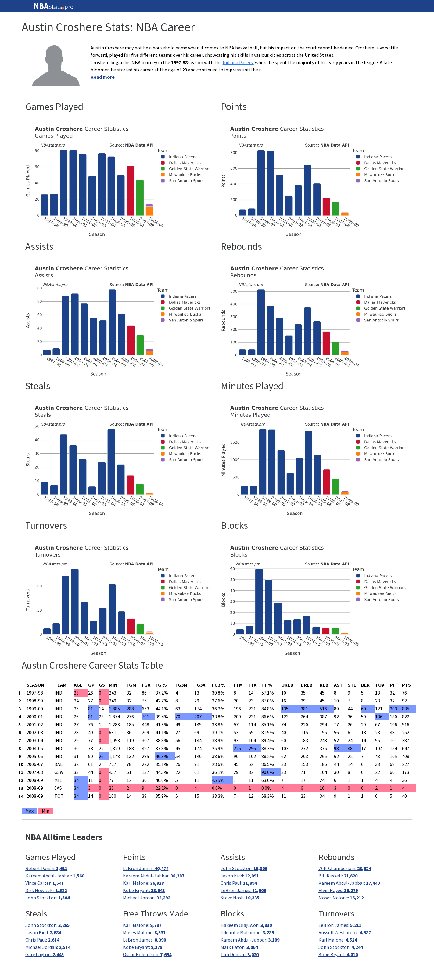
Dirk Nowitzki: (46, 890)
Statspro (54, 6)
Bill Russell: (338, 876)
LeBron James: (146, 868)
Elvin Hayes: (338, 890)
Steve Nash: (240, 898)
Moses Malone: (341, 898)
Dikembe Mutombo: (247, 932)
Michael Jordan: (147, 898)
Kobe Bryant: (144, 890)
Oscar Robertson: (147, 954)
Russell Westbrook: (345, 932)
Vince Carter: (45, 883)
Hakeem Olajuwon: (246, 925)
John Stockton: (47, 898)
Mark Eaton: (239, 947)
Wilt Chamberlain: (345, 868)
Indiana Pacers (238, 62)
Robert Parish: (46, 868)
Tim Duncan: (240, 954)
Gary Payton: (45, 954)
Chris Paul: (239, 883)
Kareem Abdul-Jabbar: (55, 876)
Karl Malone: (143, 883)
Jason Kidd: (240, 876)
